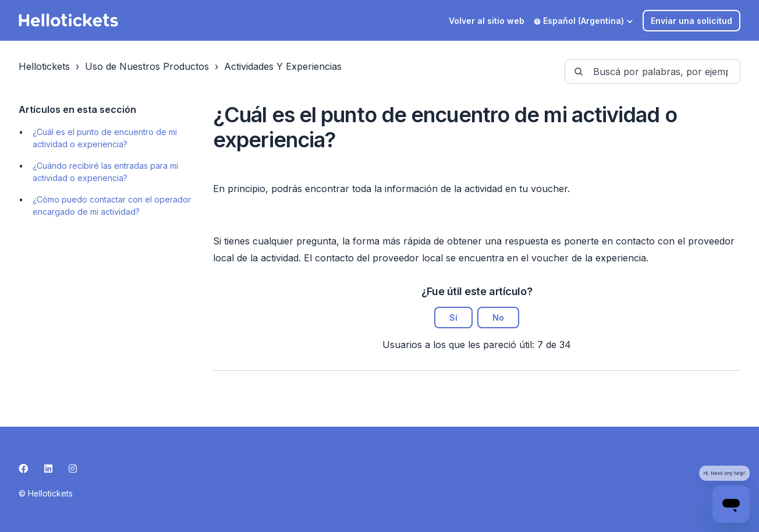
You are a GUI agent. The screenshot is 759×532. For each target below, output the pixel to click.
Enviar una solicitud (691, 21)
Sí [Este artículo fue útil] (453, 318)
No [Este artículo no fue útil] (498, 318)
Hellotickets (44, 66)
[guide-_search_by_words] (652, 72)
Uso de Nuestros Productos (147, 66)
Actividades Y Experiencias (283, 66)
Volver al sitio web (487, 21)
